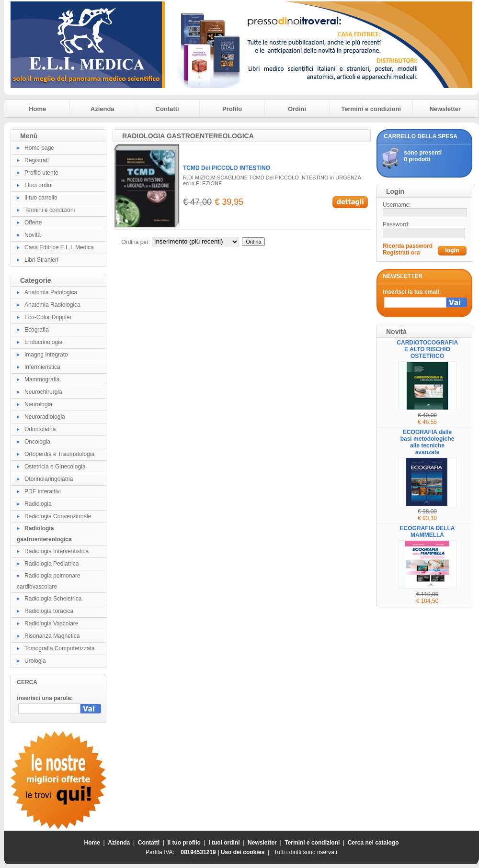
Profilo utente (41, 173)
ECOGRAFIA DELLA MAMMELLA (428, 532)
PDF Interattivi (43, 491)
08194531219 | (200, 852)
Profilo (232, 109)
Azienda (103, 109)
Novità (33, 235)
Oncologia (37, 442)
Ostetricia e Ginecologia (55, 467)
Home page (39, 148)
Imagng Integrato (46, 355)
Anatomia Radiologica (52, 305)
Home (37, 109)
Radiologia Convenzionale (58, 516)
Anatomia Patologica (51, 292)
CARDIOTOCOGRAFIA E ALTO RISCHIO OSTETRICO (427, 349)
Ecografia (37, 330)
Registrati (37, 160)
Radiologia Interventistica (57, 551)
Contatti (167, 109)
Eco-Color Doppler (48, 317)
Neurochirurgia (43, 392)
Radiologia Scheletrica (53, 599)
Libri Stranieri (41, 260)
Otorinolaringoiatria (49, 479)
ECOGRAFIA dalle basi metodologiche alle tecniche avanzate (428, 442)
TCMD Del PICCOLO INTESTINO (227, 168)
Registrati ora (401, 253)
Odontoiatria (40, 429)
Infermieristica (42, 367)
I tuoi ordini (39, 185)
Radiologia (38, 504)
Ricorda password (408, 246)
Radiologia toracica (49, 611)
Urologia (35, 661)
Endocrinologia (43, 342)
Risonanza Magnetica (52, 636)
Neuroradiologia (45, 417)
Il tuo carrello (41, 198)
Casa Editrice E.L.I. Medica (59, 247)
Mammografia (42, 379)
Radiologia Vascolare (51, 623)
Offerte (33, 223)
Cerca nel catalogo (373, 843)
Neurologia (38, 404)
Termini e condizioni (371, 109)
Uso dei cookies (243, 852)
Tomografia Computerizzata (60, 648)
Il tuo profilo (184, 843)
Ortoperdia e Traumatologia (59, 454)
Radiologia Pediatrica (51, 564)
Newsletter (445, 109)
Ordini (297, 109)
